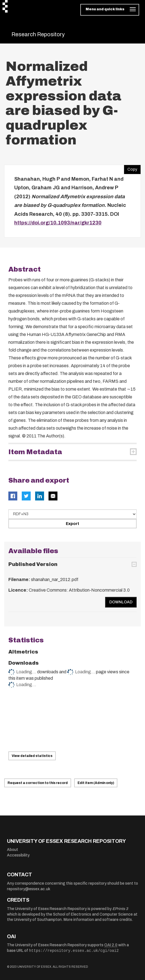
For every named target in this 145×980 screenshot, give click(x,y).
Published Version (33, 564)
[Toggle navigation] (110, 10)
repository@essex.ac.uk (29, 889)
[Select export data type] (72, 514)
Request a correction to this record (38, 783)
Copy (130, 168)
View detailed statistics (32, 756)
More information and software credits (98, 920)
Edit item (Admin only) (96, 783)
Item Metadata (35, 452)
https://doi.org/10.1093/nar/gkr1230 (58, 223)
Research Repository (38, 34)
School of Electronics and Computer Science (93, 914)
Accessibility (18, 855)
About (13, 850)
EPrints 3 (120, 909)
